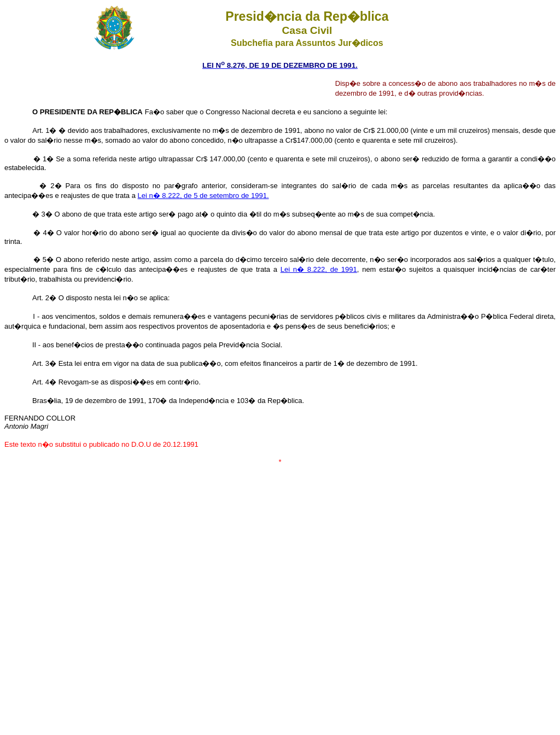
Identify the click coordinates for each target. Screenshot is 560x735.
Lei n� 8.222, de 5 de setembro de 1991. (203, 196)
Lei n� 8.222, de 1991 (319, 269)
